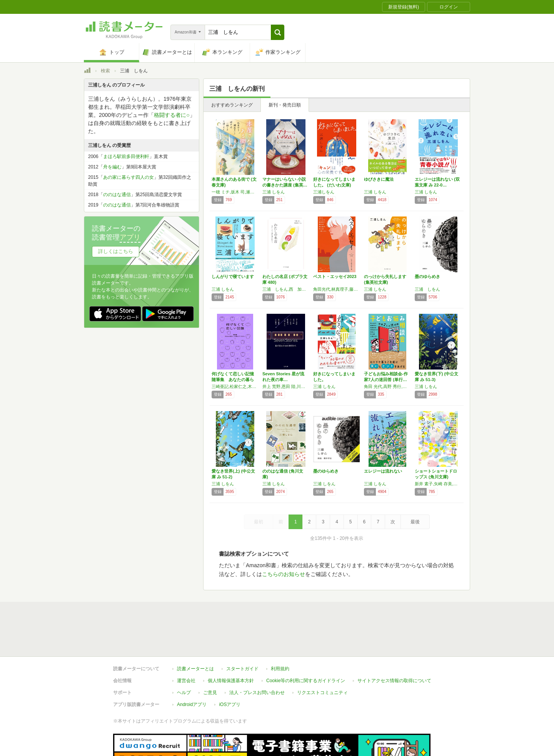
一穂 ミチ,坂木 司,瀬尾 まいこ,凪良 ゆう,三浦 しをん (235, 192)
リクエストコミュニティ (322, 657)
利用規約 (280, 633)
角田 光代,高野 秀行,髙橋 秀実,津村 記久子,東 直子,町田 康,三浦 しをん (387, 386)
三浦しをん (324, 192)
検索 (105, 71)
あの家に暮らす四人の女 (128, 177)
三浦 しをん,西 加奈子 (286, 289)
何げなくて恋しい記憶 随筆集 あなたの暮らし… (235, 380)
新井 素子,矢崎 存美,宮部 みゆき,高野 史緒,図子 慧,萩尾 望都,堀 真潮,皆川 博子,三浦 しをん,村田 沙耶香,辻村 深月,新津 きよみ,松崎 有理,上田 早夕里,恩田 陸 (438, 484)
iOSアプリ (230, 669)
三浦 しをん (274, 192)
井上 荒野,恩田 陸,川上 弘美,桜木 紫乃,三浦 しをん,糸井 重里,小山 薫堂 (286, 386)
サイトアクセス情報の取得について (394, 645)
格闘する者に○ (172, 115)
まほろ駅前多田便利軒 (126, 157)
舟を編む (112, 167)
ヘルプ (184, 657)
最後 (415, 522)
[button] (278, 32)
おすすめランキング (232, 105)
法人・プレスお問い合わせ (257, 657)
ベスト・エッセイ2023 (335, 276)
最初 (259, 522)
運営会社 (186, 645)
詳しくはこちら (116, 251)
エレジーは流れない (383, 471)
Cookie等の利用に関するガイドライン (306, 645)
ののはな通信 (117, 195)
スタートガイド (242, 633)
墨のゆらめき (427, 276)
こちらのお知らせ (284, 574)
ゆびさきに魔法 (379, 179)
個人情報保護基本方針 (231, 645)
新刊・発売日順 (285, 105)
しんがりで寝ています (233, 276)
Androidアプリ (192, 669)
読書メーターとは (195, 633)
